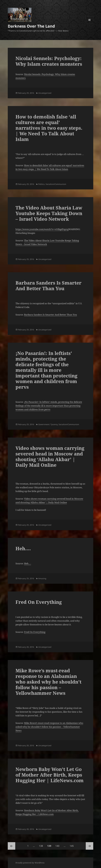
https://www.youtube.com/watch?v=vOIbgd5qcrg (42, 229)
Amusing (42, 578)
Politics (41, 184)
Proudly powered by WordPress (30, 863)
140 (58, 845)
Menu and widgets (90, 24)
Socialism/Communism (56, 184)
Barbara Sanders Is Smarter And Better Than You (48, 286)
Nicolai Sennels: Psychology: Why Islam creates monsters (49, 61)
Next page (89, 846)
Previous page (12, 846)
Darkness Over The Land (31, 26)
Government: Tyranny (48, 424)
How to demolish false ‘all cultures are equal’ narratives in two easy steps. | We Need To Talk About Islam (49, 128)
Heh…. (23, 548)
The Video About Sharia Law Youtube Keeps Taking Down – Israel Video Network (49, 213)
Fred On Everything (39, 602)
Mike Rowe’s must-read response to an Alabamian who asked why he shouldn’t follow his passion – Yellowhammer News (48, 682)
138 (41, 845)
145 (72, 845)
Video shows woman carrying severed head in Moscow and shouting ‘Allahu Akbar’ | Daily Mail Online (50, 456)
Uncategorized (45, 93)
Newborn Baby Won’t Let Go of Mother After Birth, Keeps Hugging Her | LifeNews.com (50, 775)
